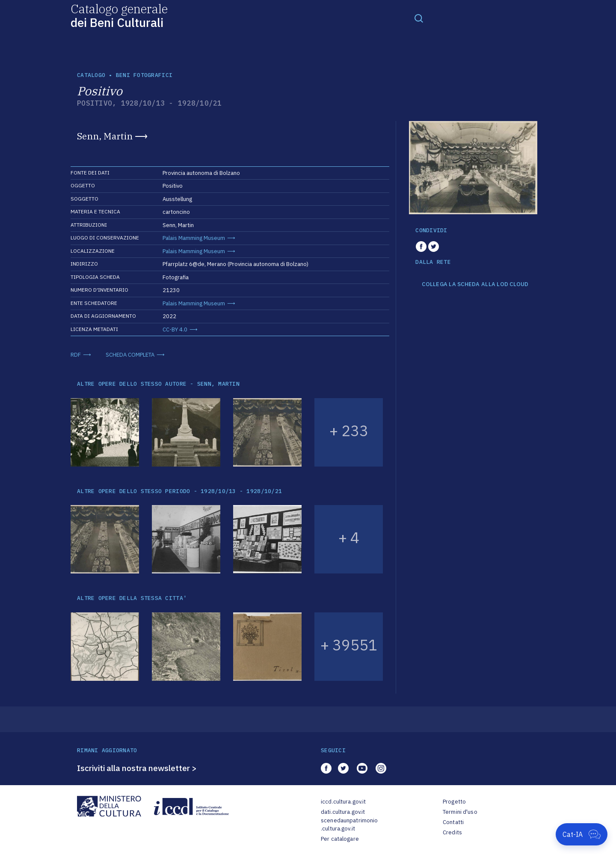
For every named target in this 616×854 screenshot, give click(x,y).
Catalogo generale (119, 15)
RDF (76, 355)
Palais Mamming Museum (194, 238)
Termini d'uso (460, 812)
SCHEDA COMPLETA (130, 355)
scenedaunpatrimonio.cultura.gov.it (349, 825)
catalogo (91, 75)
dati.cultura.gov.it (343, 812)
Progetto (454, 802)
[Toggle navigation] (419, 18)
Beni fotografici (144, 75)
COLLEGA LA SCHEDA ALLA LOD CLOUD (475, 284)
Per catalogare (340, 839)
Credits (452, 832)
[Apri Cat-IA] (582, 834)
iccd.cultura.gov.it (343, 802)
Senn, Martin (105, 136)
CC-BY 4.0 (175, 329)
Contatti (453, 822)
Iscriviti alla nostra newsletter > (137, 768)
